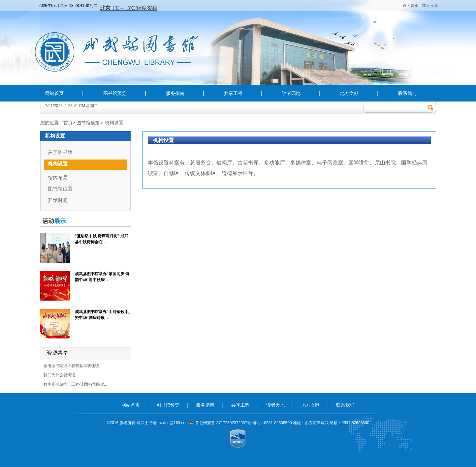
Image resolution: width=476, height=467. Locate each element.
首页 (68, 123)
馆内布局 (58, 177)
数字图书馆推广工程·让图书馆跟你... (75, 384)
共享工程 (233, 93)
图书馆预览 (115, 93)
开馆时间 (58, 200)
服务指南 (175, 93)
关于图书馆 (60, 152)
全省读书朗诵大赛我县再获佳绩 (71, 366)
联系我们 (407, 93)
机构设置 (114, 123)
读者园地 (291, 93)
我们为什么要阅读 (59, 375)
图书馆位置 (60, 189)
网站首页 (54, 93)
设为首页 (411, 6)
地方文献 (349, 93)
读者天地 (276, 405)
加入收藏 (430, 6)
